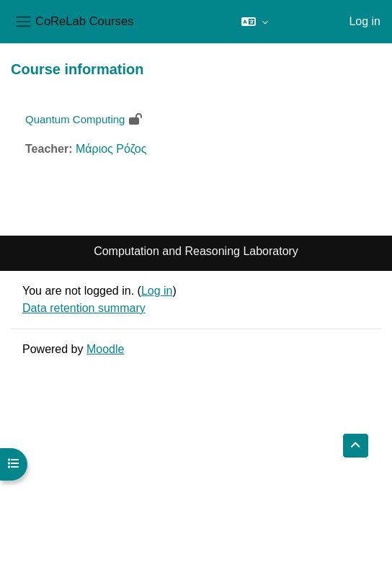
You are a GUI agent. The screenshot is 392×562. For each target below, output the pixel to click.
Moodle (105, 349)
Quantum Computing (75, 119)
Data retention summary (84, 308)
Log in (365, 21)
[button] (255, 22)
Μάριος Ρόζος (111, 149)
